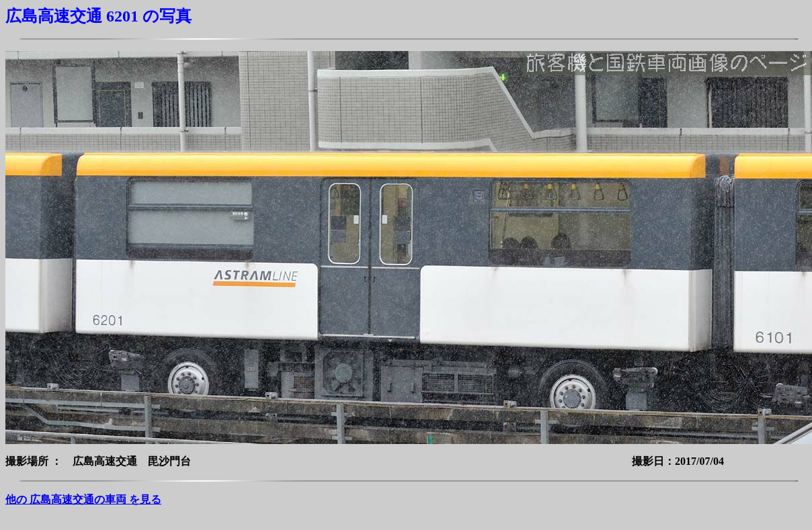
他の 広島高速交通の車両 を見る (83, 499)
